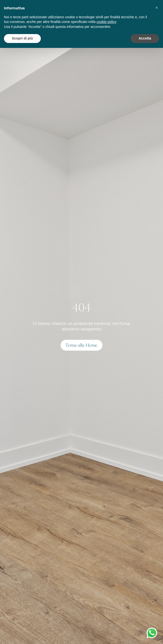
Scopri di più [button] (22, 38)
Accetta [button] (145, 38)
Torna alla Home (81, 345)
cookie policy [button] (106, 22)
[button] (157, 8)
